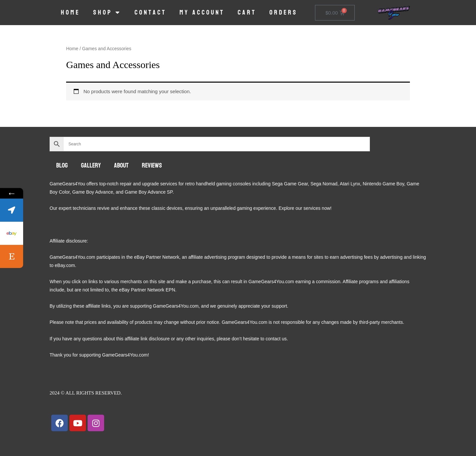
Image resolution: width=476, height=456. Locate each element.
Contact (150, 13)
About (121, 166)
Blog (62, 166)
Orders (283, 13)
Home (70, 13)
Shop (107, 13)
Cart (247, 13)
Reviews (152, 166)
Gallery (91, 166)
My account (202, 13)
